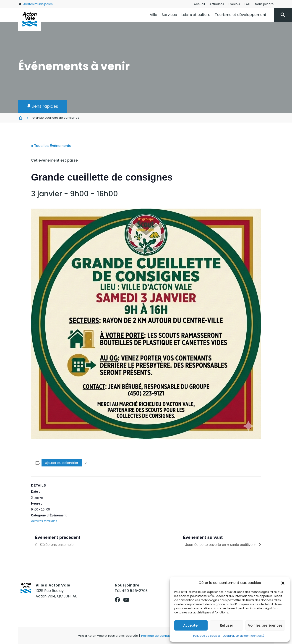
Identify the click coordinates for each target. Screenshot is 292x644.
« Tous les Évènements (51, 146)
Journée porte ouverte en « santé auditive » (221, 545)
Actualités (217, 4)
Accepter (191, 625)
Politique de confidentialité (161, 636)
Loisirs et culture (196, 15)
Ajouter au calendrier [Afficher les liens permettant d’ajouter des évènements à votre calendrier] (62, 463)
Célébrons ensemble (56, 545)
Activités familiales (44, 521)
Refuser (227, 625)
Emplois (234, 4)
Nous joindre (264, 4)
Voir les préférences (265, 625)
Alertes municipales (35, 4)
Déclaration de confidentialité (244, 636)
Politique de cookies (207, 636)
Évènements (21, 118)
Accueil (199, 4)
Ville (154, 15)
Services (169, 15)
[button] (283, 583)
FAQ (248, 4)
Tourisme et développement (241, 15)
